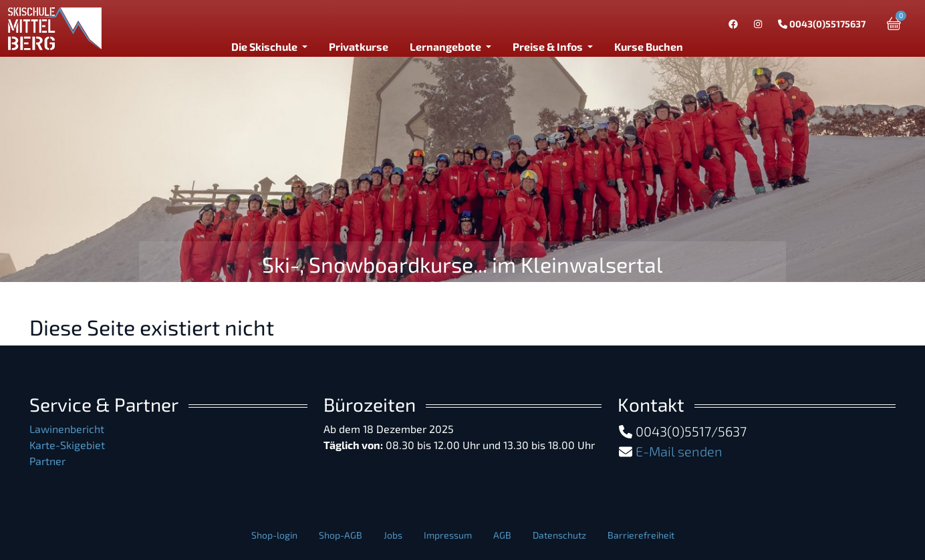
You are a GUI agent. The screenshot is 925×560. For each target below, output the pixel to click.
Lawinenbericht (67, 429)
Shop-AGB (341, 535)
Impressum (448, 535)
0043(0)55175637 (822, 24)
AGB (502, 535)
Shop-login (274, 535)
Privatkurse (359, 46)
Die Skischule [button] (265, 46)
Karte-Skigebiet (67, 445)
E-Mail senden (679, 451)
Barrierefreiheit (641, 535)
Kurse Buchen (649, 46)
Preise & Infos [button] (549, 46)
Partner (47, 461)
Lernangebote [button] (446, 46)
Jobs (393, 535)
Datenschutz (559, 535)
